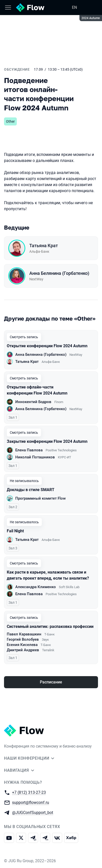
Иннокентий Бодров (33, 402)
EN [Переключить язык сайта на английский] (74, 7)
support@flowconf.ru (31, 802)
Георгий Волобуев (23, 639)
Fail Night (15, 531)
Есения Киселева (22, 645)
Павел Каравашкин (24, 634)
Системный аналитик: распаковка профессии (50, 626)
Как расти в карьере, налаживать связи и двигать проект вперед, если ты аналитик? (48, 575)
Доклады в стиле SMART (31, 490)
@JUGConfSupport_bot (33, 812)
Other (10, 121)
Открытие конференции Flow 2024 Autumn (47, 346)
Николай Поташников (35, 457)
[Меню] (8, 8)
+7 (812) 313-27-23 (29, 792)
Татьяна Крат (44, 246)
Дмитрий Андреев (23, 650)
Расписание (51, 682)
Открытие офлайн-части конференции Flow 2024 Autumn (37, 390)
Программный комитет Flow (40, 498)
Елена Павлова (29, 450)
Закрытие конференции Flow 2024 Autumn (47, 441)
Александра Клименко (36, 587)
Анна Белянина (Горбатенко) (59, 273)
